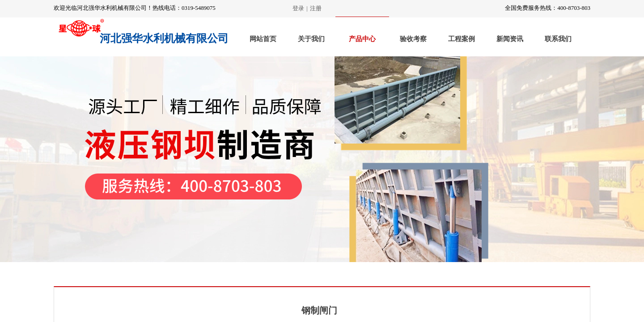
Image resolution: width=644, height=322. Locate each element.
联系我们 (558, 39)
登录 (298, 8)
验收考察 (413, 39)
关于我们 (311, 39)
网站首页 (263, 39)
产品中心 (362, 39)
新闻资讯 (510, 39)
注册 (316, 8)
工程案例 (462, 39)
